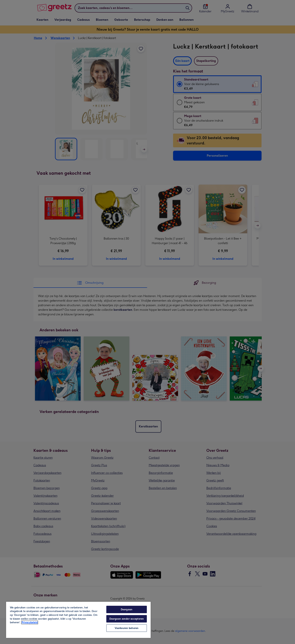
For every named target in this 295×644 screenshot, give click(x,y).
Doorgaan (127, 609)
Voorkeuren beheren (127, 628)
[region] (78, 620)
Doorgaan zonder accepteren (127, 619)
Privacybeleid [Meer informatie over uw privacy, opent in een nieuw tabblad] (30, 622)
